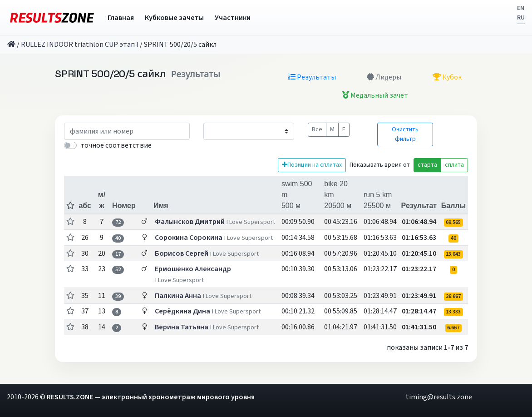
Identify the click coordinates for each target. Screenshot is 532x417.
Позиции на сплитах (312, 165)
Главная (121, 18)
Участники (233, 18)
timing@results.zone (439, 397)
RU (521, 18)
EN (521, 8)
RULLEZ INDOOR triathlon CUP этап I (80, 45)
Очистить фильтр (405, 134)
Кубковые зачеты (174, 18)
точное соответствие (116, 145)
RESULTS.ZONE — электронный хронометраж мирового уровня (151, 397)
